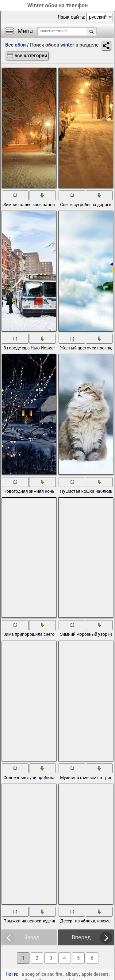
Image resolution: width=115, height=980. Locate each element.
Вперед (81, 937)
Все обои (15, 45)
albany (72, 974)
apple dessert (95, 974)
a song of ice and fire (42, 974)
